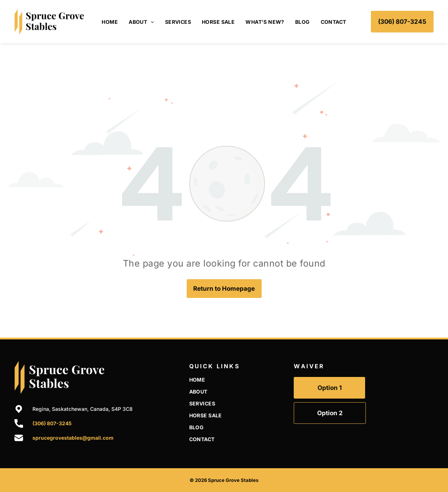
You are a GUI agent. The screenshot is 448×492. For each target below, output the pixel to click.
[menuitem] (110, 22)
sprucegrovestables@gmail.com (73, 438)
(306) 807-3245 (52, 423)
